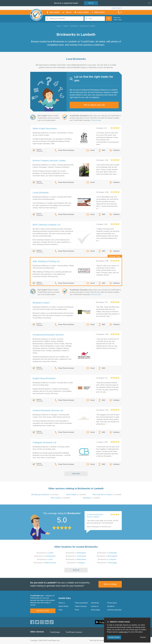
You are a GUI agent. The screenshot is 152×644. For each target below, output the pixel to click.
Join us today (110, 584)
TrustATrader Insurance (74, 632)
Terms (77, 610)
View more (76, 474)
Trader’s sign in (117, 8)
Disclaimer (111, 606)
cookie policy (123, 632)
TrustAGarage (55, 632)
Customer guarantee (114, 610)
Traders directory (81, 606)
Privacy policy (112, 603)
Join (91, 3)
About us (62, 603)
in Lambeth (45, 495)
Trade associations (81, 603)
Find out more (96, 120)
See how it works (43, 611)
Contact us (95, 606)
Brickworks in (45, 553)
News (61, 610)
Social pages (95, 610)
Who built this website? (98, 640)
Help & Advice (63, 606)
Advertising (95, 603)
